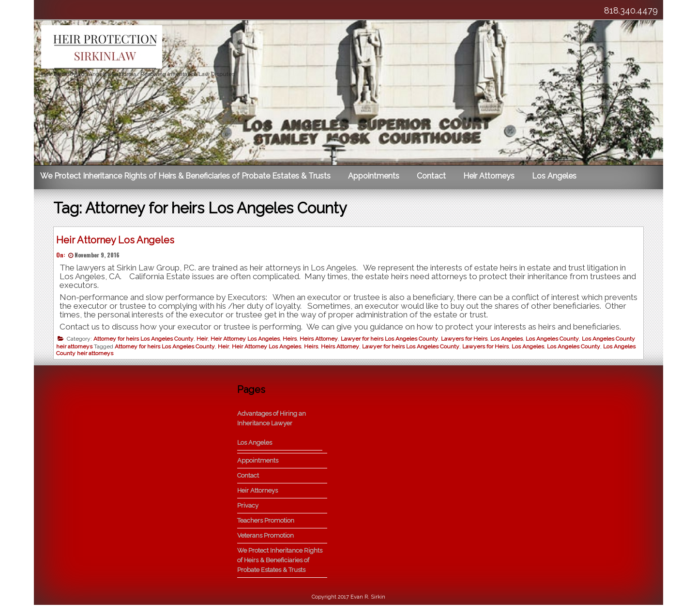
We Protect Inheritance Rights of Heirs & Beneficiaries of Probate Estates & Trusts (185, 176)
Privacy (248, 517)
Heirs (292, 341)
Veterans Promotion (265, 547)
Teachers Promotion (266, 532)
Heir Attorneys (489, 176)
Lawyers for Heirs (467, 341)
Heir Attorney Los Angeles (118, 242)
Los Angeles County (555, 341)
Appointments (374, 176)
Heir (205, 341)
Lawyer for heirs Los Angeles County (392, 341)
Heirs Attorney (321, 341)
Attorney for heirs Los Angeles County (146, 341)
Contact (431, 176)
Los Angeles (554, 176)
